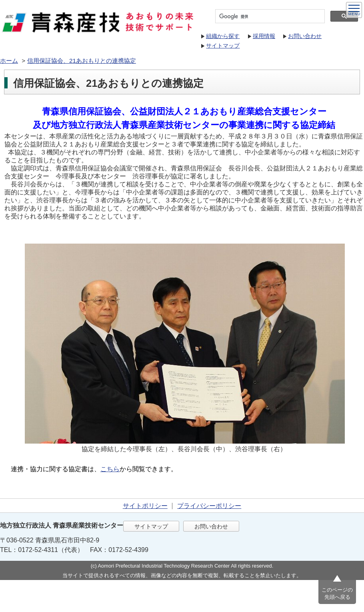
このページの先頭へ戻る (337, 593)
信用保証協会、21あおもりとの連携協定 (82, 61)
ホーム (9, 61)
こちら (110, 469)
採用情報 (264, 36)
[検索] (269, 16)
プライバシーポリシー (209, 506)
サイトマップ (223, 46)
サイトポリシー (145, 506)
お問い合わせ (305, 36)
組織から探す (223, 36)
